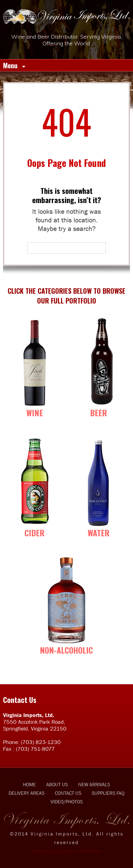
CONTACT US (68, 793)
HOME (29, 784)
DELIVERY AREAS (27, 793)
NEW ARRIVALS (94, 784)
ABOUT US (57, 784)
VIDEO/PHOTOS (67, 802)
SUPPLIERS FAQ (108, 793)
